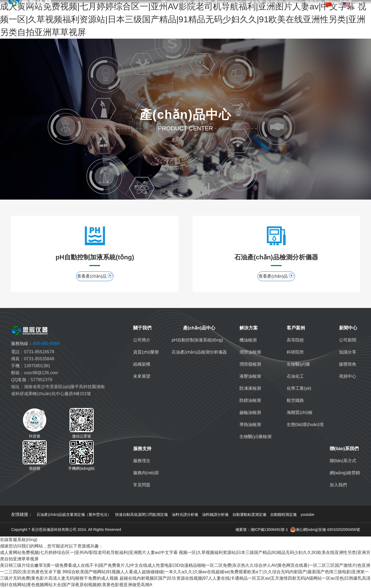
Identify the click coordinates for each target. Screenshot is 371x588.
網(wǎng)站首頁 (176, 2)
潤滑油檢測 (250, 352)
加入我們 (338, 485)
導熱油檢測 (250, 425)
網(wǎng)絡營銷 (345, 473)
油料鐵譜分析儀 (215, 514)
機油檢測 (248, 340)
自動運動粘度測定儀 (249, 514)
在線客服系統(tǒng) (19, 540)
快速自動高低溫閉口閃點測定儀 (141, 514)
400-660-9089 (35, 343)
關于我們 (203, 2)
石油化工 (295, 376)
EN (349, 4)
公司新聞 (348, 340)
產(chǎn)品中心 (229, 2)
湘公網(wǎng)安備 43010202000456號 (325, 530)
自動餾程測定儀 (283, 514)
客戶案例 (274, 2)
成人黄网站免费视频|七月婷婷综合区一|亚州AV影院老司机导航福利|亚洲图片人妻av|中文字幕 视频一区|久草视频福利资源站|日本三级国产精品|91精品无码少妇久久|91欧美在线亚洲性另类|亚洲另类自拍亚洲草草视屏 (183, 19)
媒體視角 (348, 364)
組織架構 (142, 364)
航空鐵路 (295, 400)
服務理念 (142, 461)
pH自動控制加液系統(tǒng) (197, 340)
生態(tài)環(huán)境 (305, 425)
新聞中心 (294, 2)
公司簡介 (142, 340)
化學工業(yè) (299, 388)
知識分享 (348, 352)
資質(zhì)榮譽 (146, 352)
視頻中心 (348, 376)
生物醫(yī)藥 (298, 364)
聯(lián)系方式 (343, 461)
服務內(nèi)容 (146, 473)
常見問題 (142, 485)
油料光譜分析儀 (185, 514)
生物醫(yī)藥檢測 (255, 437)
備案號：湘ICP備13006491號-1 (262, 530)
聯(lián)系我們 (344, 449)
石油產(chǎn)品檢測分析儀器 (199, 352)
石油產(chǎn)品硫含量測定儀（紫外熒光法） (74, 514)
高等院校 (295, 340)
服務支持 (314, 2)
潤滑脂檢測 (250, 364)
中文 (333, 4)
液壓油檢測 (250, 376)
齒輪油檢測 (250, 412)
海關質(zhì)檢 (300, 412)
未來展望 (142, 376)
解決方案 (254, 2)
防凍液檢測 (250, 388)
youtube (307, 514)
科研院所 (295, 352)
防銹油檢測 (250, 400)
